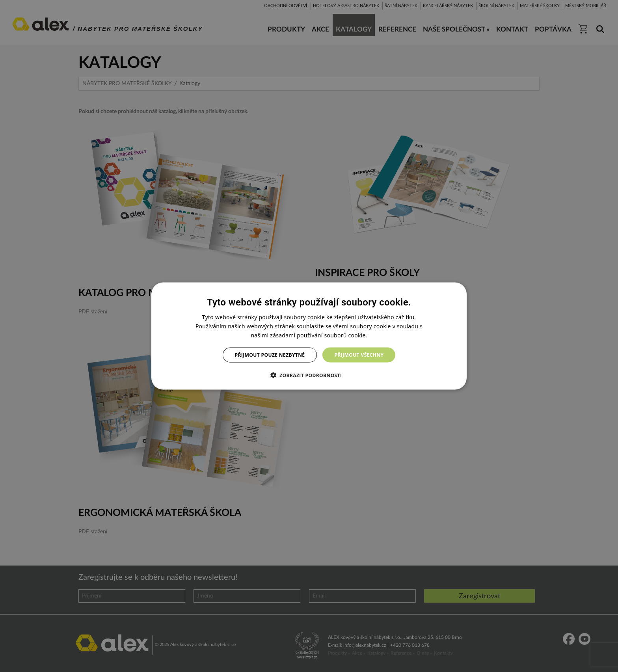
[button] (309, 375)
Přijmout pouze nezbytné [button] (270, 355)
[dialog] (309, 336)
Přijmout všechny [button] (359, 355)
